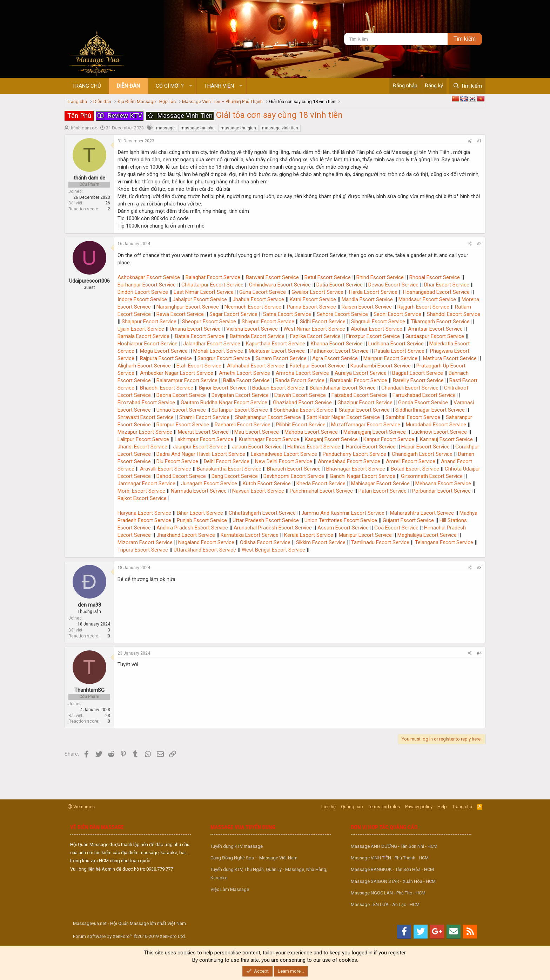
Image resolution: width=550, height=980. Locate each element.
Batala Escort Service (200, 336)
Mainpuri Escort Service (390, 358)
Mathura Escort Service (450, 358)
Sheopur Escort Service (209, 322)
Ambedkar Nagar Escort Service (177, 373)
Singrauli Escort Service (378, 322)
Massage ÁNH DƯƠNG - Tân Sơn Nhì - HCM (394, 846)
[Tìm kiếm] (396, 39)
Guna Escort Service (263, 292)
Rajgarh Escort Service (423, 307)
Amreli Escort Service (411, 461)
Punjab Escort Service (202, 520)
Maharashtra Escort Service (422, 513)
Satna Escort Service (287, 314)
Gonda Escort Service (423, 403)
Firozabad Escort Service (146, 403)
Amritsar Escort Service (435, 329)
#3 (479, 568)
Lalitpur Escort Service (143, 439)
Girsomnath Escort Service (432, 476)
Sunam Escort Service (281, 358)
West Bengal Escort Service (273, 550)
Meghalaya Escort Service (427, 535)
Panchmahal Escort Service (321, 491)
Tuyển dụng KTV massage (237, 846)
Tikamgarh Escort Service (440, 322)
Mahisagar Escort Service (380, 484)
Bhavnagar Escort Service (356, 469)
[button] (191, 86)
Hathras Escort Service (314, 447)
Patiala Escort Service (399, 351)
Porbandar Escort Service (441, 491)
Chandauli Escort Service (410, 388)
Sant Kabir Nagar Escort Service (343, 417)
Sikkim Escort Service (321, 542)
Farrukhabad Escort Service (424, 395)
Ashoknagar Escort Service (149, 277)
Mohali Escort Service (218, 351)
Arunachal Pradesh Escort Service (273, 528)
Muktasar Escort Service (277, 351)
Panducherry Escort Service (354, 454)
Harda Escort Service (373, 292)
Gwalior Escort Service (317, 292)
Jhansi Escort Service (142, 447)
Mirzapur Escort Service (145, 432)
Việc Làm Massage (230, 889)
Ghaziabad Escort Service (302, 403)
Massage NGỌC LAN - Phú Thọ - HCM (388, 893)
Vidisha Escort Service (252, 329)
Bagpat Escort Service (418, 373)
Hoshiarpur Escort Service (147, 344)
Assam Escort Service (343, 528)
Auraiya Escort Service (361, 373)
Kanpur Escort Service (389, 439)
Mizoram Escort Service (145, 542)
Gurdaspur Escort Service (435, 336)
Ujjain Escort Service (141, 329)
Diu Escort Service (177, 461)
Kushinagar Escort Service (269, 439)
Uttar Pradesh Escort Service (266, 520)
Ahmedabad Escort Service (349, 461)
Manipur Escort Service (365, 535)
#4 (479, 653)
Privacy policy (419, 807)
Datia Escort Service (340, 285)
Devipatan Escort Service (240, 395)
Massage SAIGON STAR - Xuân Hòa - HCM (393, 881)
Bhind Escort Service (380, 277)
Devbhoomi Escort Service (294, 476)
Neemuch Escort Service (253, 307)
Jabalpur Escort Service (200, 299)
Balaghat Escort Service (213, 277)
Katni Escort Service (313, 299)
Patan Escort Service (383, 491)
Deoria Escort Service (181, 395)
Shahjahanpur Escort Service (268, 417)
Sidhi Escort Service (323, 322)
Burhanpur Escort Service (147, 285)
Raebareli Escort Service (243, 425)
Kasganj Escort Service (331, 439)
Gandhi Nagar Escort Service (363, 476)
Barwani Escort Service (272, 277)
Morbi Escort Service (141, 491)
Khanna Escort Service (337, 344)
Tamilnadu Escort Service (380, 542)
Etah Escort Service (199, 366)
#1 (479, 141)
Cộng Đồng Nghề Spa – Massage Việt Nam (254, 858)
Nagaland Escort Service (206, 542)
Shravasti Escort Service (146, 417)
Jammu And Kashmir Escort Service (343, 513)
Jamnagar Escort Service (146, 484)
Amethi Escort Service (244, 373)
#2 (479, 244)
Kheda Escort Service (321, 484)
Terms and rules (384, 807)
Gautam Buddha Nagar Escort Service (224, 403)
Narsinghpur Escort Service (188, 307)
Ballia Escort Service (246, 380)
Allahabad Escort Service (256, 366)
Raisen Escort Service (367, 307)
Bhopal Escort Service (435, 277)
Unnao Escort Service (181, 410)
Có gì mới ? (170, 86)
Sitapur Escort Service (364, 410)
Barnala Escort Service (143, 336)
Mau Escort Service (257, 432)
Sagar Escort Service (233, 314)
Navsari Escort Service (258, 491)
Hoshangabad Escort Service (436, 292)
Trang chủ (87, 86)
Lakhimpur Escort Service (204, 439)
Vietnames (81, 807)
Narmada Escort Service (199, 491)
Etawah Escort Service (300, 395)
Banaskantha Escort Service (229, 469)
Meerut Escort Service (203, 432)
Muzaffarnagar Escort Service (366, 425)
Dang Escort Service (235, 476)
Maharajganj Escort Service (375, 432)
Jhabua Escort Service (258, 299)
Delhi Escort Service (227, 461)
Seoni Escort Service (397, 314)
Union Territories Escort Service (341, 520)
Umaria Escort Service (195, 329)
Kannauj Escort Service (446, 439)
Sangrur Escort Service (224, 358)
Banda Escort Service (300, 380)
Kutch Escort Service (267, 484)
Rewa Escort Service (180, 314)
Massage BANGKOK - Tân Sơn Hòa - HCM (392, 869)
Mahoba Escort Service (311, 432)
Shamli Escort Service (204, 417)
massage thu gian (238, 128)
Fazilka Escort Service (315, 336)
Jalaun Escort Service (257, 447)
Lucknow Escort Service (439, 432)
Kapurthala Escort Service (276, 344)
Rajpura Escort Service (166, 358)
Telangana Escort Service (444, 542)
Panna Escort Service (311, 307)
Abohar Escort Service (377, 329)
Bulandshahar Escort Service (343, 388)
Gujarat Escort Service (408, 520)
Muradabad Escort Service (436, 425)
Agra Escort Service (335, 358)
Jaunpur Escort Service (200, 447)
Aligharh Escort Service (144, 366)
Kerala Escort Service (309, 535)
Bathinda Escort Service (257, 336)
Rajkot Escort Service (142, 498)
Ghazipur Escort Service (365, 403)
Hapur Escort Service (425, 447)
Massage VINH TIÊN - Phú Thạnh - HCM (390, 858)
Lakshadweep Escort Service (284, 454)
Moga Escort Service (164, 351)
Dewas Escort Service (393, 285)
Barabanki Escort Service (359, 380)
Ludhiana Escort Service (396, 344)
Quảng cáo (352, 807)
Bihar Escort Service (200, 513)
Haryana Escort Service (144, 513)
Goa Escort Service (396, 528)
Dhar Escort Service (447, 285)
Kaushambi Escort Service (381, 366)
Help (442, 807)
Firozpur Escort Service (373, 336)
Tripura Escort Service (143, 550)
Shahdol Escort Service (454, 314)
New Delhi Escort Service (284, 461)
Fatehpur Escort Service (317, 366)
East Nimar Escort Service (204, 292)
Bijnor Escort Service (223, 388)
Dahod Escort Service (181, 476)
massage (165, 128)
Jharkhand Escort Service (186, 535)
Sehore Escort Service (342, 314)
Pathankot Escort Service (340, 351)
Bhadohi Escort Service (167, 388)
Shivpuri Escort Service (268, 322)
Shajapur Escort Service (149, 322)
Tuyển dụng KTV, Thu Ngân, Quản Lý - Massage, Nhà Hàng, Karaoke (269, 873)
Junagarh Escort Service (209, 484)
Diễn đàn (128, 86)
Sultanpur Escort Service (240, 410)
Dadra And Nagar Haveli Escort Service (201, 454)
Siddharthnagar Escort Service (430, 410)
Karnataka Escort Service (250, 535)
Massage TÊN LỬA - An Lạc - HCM (385, 904)
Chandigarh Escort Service (422, 454)
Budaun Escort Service (278, 388)
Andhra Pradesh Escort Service (192, 528)
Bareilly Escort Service (418, 380)
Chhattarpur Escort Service (212, 285)
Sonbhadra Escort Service (303, 410)
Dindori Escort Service (143, 292)
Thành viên (219, 86)
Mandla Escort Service (367, 299)
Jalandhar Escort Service (212, 344)
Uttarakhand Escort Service (205, 550)
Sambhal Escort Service (413, 417)
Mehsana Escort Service (443, 484)
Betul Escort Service (328, 277)
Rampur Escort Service (183, 425)
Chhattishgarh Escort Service (262, 513)
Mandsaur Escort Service (427, 299)
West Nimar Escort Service (314, 329)
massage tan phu (198, 128)
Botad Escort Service (415, 469)
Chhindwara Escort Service (280, 285)
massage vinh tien (280, 128)
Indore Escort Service (142, 299)
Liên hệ (328, 807)
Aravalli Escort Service (166, 469)
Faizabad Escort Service (359, 395)
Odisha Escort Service (265, 542)
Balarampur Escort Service (187, 380)
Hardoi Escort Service (371, 447)
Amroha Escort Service (302, 373)
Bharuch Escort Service (294, 469)
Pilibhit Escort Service (301, 425)
